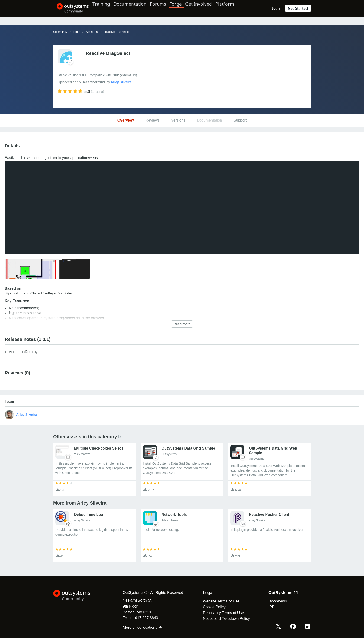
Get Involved (208, 8)
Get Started (299, 8)
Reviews (153, 120)
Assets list (92, 32)
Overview (126, 120)
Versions (178, 120)
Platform (237, 8)
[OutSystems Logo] (76, 595)
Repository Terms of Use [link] (219, 613)
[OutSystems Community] (69, 8)
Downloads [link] (273, 601)
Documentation (138, 8)
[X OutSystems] (281, 627)
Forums (169, 8)
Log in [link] (279, 8)
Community (60, 32)
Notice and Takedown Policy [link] (222, 618)
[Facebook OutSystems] (295, 627)
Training (106, 8)
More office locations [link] (138, 627)
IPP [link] (267, 607)
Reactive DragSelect (117, 32)
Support (240, 120)
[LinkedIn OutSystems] (308, 627)
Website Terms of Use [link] (217, 601)
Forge (186, 8)
